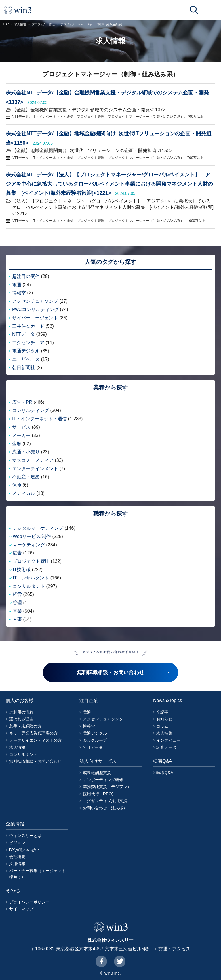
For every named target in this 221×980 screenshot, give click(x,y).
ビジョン (17, 843)
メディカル (24, 493)
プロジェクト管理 (43, 24)
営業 (17, 611)
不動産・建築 (26, 477)
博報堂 (19, 293)
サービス (21, 427)
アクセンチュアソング (35, 301)
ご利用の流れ (21, 712)
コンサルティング (31, 410)
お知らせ (164, 719)
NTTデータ (20, 117)
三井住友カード (28, 326)
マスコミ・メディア (33, 460)
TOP (6, 24)
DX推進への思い (24, 850)
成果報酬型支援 (97, 773)
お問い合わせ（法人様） (105, 808)
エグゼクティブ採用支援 (105, 801)
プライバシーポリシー (29, 902)
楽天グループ (95, 740)
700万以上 (195, 117)
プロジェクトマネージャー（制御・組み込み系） (146, 117)
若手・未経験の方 (25, 726)
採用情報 (17, 864)
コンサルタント (29, 586)
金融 (17, 444)
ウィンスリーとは (25, 836)
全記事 (162, 712)
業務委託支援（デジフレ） (107, 787)
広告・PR (22, 402)
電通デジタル (26, 351)
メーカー (21, 435)
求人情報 (20, 24)
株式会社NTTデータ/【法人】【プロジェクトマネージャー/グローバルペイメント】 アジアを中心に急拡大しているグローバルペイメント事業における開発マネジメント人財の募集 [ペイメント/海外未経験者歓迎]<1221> (109, 184)
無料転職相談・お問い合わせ (35, 761)
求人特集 (164, 733)
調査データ (166, 747)
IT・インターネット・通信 (53, 117)
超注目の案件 (26, 276)
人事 (17, 619)
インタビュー (168, 740)
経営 (17, 594)
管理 (17, 603)
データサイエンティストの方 (35, 740)
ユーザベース (26, 359)
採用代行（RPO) (98, 794)
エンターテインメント (35, 469)
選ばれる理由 (21, 719)
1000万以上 (196, 221)
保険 (17, 485)
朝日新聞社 (24, 368)
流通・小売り (26, 452)
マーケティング (29, 545)
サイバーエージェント (35, 318)
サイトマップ (21, 909)
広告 (17, 553)
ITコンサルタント (31, 578)
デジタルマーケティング (38, 528)
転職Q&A (165, 773)
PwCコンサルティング (35, 309)
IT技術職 (22, 570)
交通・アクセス (174, 949)
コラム (162, 726)
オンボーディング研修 (103, 780)
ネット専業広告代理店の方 (33, 733)
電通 (17, 285)
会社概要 (17, 857)
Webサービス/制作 (32, 536)
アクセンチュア (28, 343)
